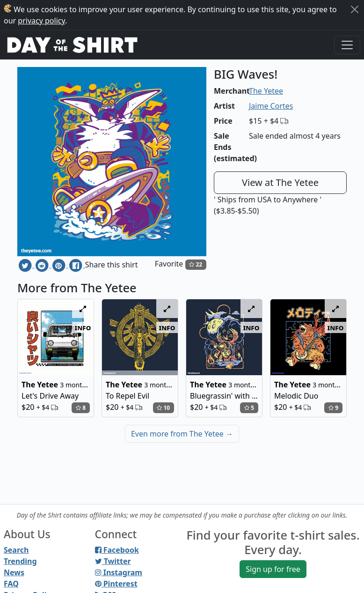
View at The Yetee (280, 182)
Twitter (113, 561)
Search (16, 550)
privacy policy (41, 21)
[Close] (355, 9)
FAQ (11, 584)
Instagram (119, 572)
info (83, 327)
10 (163, 408)
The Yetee (266, 91)
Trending (20, 561)
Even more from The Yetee (182, 434)
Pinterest (116, 584)
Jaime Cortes (271, 106)
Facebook (117, 550)
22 (196, 264)
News (14, 572)
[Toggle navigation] (347, 45)
